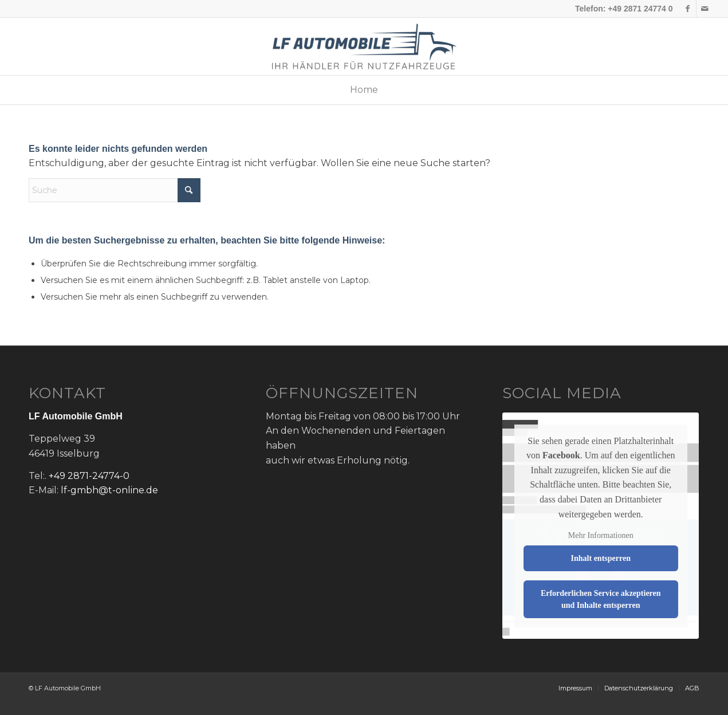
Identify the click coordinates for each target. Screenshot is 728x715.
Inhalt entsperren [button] (601, 558)
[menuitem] (364, 90)
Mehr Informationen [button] (601, 535)
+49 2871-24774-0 (89, 476)
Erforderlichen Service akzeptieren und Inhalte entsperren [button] (601, 599)
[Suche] (115, 190)
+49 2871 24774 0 (640, 9)
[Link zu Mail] (705, 9)
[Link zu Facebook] (688, 9)
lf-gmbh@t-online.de (109, 490)
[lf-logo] (364, 46)
